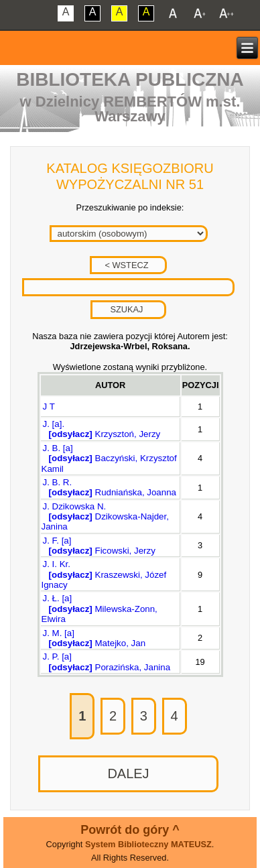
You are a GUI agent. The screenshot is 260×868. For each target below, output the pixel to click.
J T (49, 407)
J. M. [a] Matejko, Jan (94, 638)
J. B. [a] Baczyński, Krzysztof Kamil (109, 458)
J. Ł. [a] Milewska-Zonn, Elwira (100, 609)
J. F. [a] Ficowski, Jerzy (99, 546)
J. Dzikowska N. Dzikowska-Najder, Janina (105, 517)
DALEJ (128, 773)
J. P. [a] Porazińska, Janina (106, 662)
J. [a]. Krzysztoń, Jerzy (101, 429)
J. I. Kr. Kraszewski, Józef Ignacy (104, 574)
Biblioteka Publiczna (130, 79)
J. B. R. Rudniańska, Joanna (109, 487)
